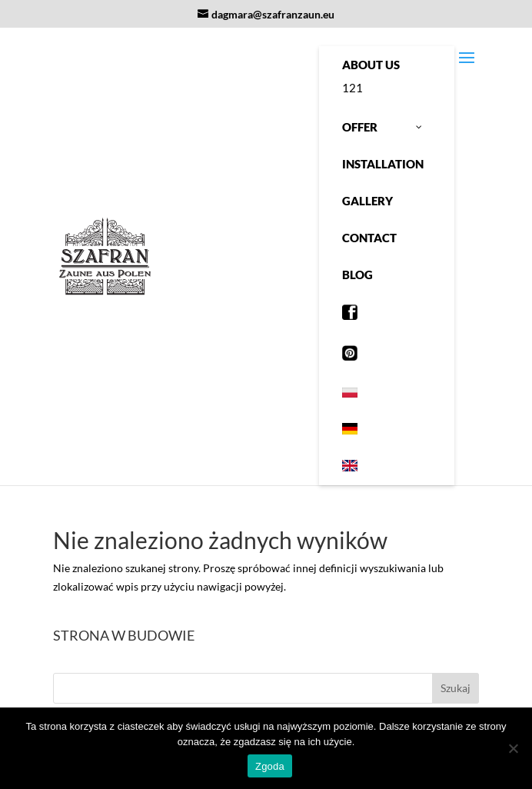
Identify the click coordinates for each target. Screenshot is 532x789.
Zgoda (270, 766)
